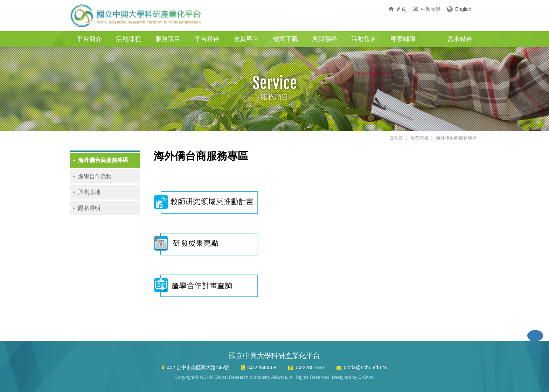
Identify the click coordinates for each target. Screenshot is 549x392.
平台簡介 (89, 39)
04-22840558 (262, 367)
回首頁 (396, 138)
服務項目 (168, 39)
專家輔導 (403, 39)
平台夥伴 (207, 39)
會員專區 (246, 39)
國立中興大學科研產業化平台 (136, 16)
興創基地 (89, 192)
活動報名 (364, 39)
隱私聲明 (89, 208)
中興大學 (431, 9)
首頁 (401, 9)
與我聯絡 (325, 39)
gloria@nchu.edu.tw (366, 367)
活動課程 (128, 39)
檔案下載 (285, 39)
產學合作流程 (95, 176)
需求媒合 (460, 39)
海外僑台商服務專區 (456, 138)
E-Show (367, 377)
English (463, 9)
